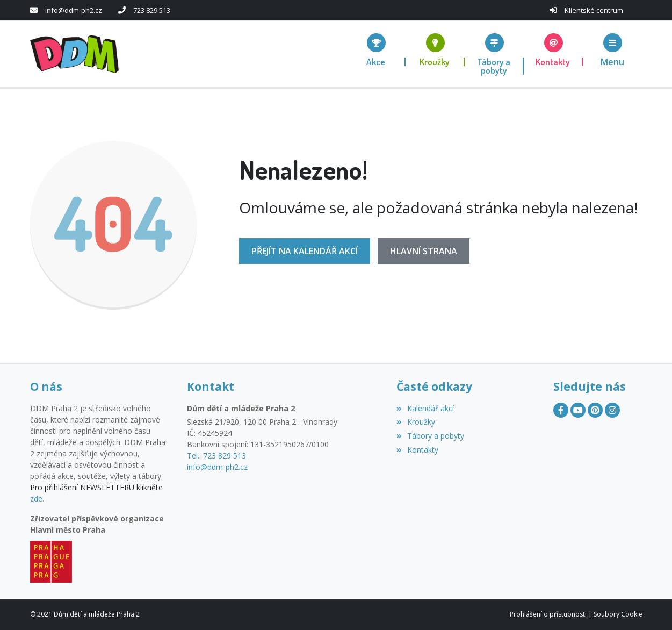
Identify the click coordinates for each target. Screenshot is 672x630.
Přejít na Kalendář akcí (305, 251)
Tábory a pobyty (430, 436)
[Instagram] (612, 410)
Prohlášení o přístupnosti (548, 614)
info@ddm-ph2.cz (74, 10)
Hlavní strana (424, 251)
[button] (612, 50)
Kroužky (416, 422)
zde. (37, 499)
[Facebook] (561, 410)
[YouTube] (578, 410)
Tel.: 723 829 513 (216, 456)
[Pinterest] (595, 410)
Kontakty (417, 450)
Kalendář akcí (425, 408)
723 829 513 (152, 10)
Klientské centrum (594, 10)
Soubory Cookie (618, 614)
